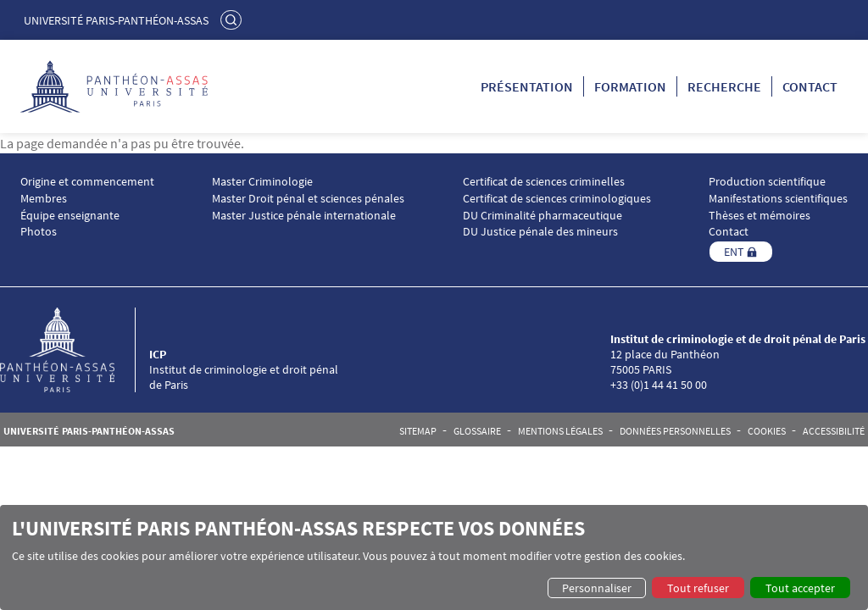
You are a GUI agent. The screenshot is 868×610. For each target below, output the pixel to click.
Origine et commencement (87, 182)
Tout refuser (698, 588)
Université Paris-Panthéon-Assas (116, 20)
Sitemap (418, 431)
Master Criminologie (262, 182)
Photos (39, 232)
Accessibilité (834, 431)
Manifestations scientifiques (778, 199)
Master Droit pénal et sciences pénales (308, 199)
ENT (734, 252)
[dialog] (434, 557)
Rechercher (233, 19)
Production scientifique (767, 182)
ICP (158, 354)
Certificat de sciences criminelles (544, 182)
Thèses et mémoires (759, 216)
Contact (810, 86)
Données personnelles (675, 431)
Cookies (767, 431)
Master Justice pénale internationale (304, 216)
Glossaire (477, 431)
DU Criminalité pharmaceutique (542, 216)
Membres (44, 199)
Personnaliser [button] (597, 588)
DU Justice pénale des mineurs (540, 232)
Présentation (527, 86)
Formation (630, 86)
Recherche (724, 86)
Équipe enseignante (70, 216)
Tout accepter (800, 588)
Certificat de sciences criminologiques (557, 199)
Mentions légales (560, 431)
